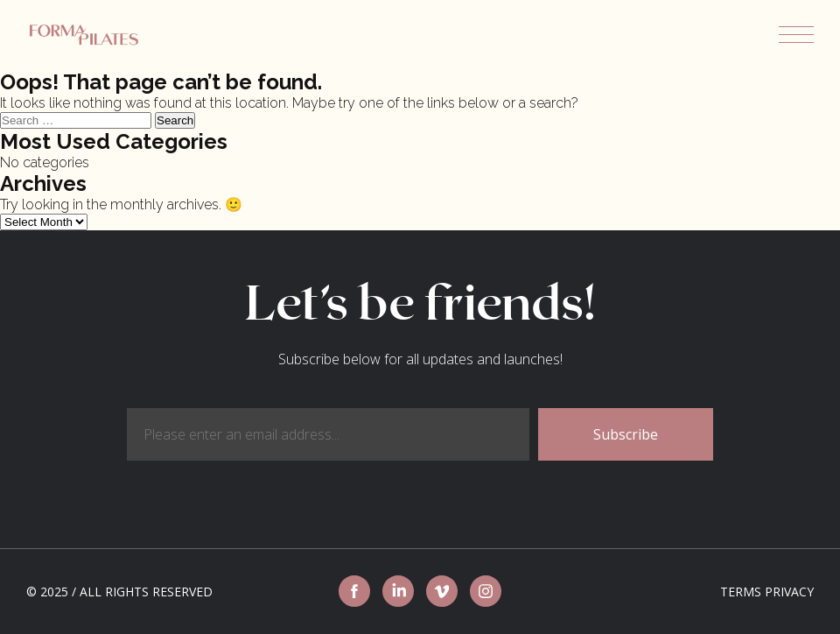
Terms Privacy (767, 592)
